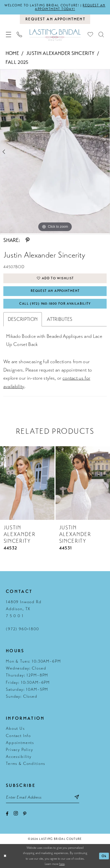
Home (12, 53)
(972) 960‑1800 (22, 629)
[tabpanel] (55, 151)
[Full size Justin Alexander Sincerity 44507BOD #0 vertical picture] (55, 151)
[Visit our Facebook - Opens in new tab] (7, 814)
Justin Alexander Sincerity (60, 53)
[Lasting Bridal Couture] (55, 35)
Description (23, 319)
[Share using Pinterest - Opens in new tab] (28, 240)
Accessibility (19, 757)
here (62, 864)
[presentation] (27, 483)
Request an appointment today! (70, 7)
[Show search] (101, 35)
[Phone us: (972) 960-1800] (19, 35)
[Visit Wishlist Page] (91, 35)
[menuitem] (9, 35)
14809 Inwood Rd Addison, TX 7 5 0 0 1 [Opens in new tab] (24, 609)
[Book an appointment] (55, 19)
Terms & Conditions (26, 763)
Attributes (60, 319)
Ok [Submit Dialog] (104, 856)
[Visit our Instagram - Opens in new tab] (16, 814)
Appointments (20, 743)
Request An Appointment (55, 291)
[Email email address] (43, 797)
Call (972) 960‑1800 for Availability (55, 304)
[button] (9, 35)
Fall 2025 (17, 62)
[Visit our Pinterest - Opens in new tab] (25, 814)
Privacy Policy (20, 750)
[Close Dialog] (5, 856)
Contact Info (18, 736)
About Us (15, 728)
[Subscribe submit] (77, 797)
